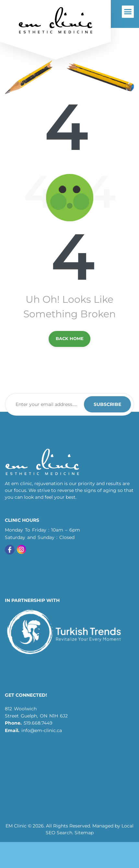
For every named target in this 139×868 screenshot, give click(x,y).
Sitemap (84, 833)
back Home (70, 339)
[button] (128, 12)
